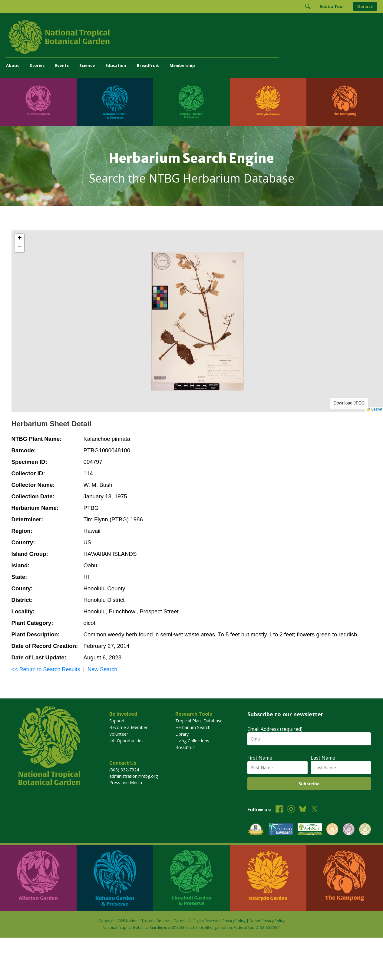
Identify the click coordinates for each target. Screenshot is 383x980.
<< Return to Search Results (46, 669)
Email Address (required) (275, 729)
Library (182, 734)
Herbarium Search (193, 727)
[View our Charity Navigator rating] (281, 830)
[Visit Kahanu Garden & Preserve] (115, 102)
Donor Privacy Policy (267, 921)
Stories (37, 65)
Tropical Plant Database (199, 721)
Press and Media (126, 782)
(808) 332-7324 (124, 770)
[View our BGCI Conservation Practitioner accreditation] (349, 830)
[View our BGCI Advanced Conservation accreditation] (365, 830)
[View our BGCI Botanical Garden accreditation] (332, 830)
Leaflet (374, 409)
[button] (20, 239)
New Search (102, 669)
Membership (182, 65)
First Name (260, 758)
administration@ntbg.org (134, 776)
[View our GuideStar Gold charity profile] (256, 830)
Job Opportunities (126, 741)
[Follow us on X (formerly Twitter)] (315, 810)
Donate (365, 6)
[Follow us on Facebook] (279, 810)
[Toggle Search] (308, 6)
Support (117, 721)
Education (116, 65)
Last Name (323, 758)
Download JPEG (349, 403)
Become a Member (128, 727)
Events (62, 65)
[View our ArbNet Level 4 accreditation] (310, 830)
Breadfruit (148, 65)
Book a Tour (332, 6)
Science (87, 65)
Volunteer (119, 734)
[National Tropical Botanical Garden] (191, 37)
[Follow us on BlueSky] (303, 810)
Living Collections (192, 741)
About (13, 65)
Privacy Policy (234, 921)
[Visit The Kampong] (345, 102)
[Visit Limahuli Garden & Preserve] (191, 102)
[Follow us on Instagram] (291, 810)
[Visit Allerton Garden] (38, 102)
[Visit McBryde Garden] (268, 102)
